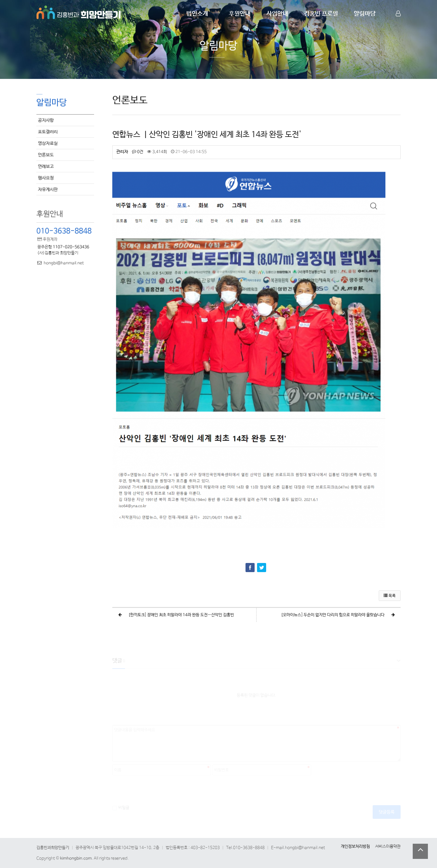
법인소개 (197, 14)
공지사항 (46, 120)
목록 (390, 596)
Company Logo (79, 12)
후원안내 (240, 14)
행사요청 (46, 177)
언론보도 (46, 154)
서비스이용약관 (388, 846)
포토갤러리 (48, 131)
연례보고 (46, 166)
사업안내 (277, 14)
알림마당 (365, 14)
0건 (138, 152)
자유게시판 (48, 189)
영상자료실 (48, 143)
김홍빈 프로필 (321, 14)
